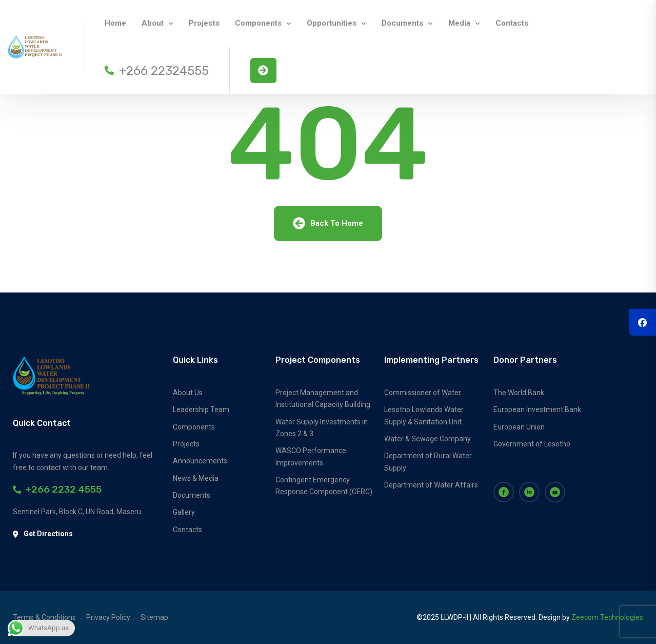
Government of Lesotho (532, 444)
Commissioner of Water (423, 393)
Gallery (184, 512)
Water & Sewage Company (428, 439)
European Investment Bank (537, 409)
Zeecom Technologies (607, 617)
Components (258, 23)
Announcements (200, 461)
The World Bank (519, 393)
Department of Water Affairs (431, 485)
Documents (402, 23)
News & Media (196, 478)
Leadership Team (201, 409)
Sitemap (154, 617)
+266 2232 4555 (57, 489)
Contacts (512, 23)
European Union (519, 427)
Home (115, 23)
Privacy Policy (108, 617)
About (153, 23)
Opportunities (332, 23)
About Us (188, 393)
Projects (204, 23)
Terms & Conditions (44, 617)
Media (459, 23)
